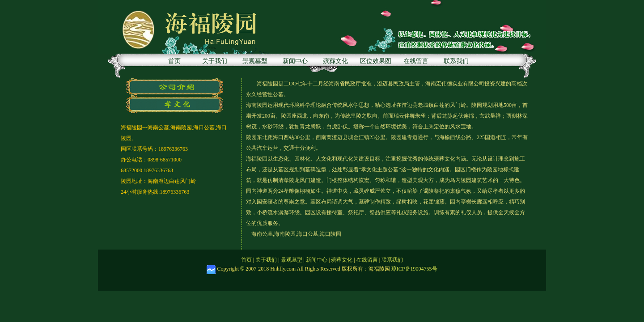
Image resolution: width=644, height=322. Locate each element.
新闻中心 (295, 61)
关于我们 (215, 61)
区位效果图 (376, 61)
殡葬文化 (335, 61)
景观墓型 (255, 61)
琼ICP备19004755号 (414, 269)
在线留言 (416, 61)
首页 (174, 61)
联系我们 (456, 61)
